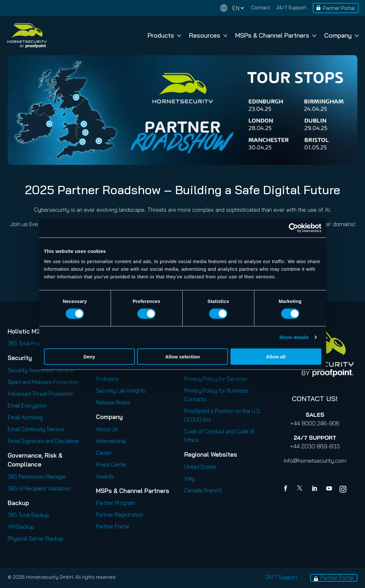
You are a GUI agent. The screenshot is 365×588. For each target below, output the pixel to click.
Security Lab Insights (121, 390)
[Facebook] (287, 489)
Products (164, 35)
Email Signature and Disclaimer (44, 441)
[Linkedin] (315, 489)
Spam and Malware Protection (43, 382)
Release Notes (113, 402)
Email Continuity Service (36, 429)
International (111, 441)
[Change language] (232, 8)
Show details (294, 337)
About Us (107, 429)
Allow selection (182, 356)
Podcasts (107, 379)
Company (341, 35)
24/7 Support (291, 7)
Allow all (276, 356)
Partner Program (115, 503)
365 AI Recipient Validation (39, 488)
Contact (261, 7)
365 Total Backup (28, 515)
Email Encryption (27, 405)
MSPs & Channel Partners (276, 35)
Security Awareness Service (41, 370)
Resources (208, 35)
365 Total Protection (32, 343)
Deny (89, 356)
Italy (190, 478)
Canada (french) (203, 490)
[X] (301, 489)
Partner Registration (120, 514)
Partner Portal (339, 8)
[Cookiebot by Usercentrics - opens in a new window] (293, 228)
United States (200, 467)
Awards (105, 476)
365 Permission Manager (37, 477)
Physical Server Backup (35, 538)
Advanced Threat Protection (41, 394)
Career (104, 453)
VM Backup (21, 527)
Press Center (111, 464)
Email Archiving (25, 417)
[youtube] (329, 489)
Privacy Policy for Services (216, 379)
